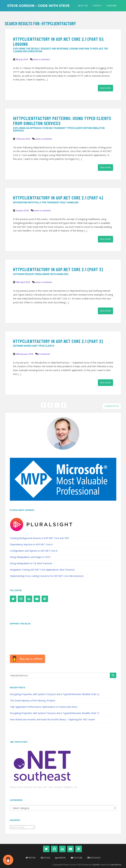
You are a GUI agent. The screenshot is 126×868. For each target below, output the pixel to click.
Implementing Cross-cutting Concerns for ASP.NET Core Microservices (47, 576)
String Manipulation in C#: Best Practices (31, 563)
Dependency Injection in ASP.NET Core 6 (31, 544)
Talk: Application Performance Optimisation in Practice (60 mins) (44, 707)
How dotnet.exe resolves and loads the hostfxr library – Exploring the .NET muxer (52, 719)
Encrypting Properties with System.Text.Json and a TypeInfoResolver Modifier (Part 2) (55, 694)
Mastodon (95, 858)
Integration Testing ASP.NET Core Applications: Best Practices (42, 570)
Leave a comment (41, 59)
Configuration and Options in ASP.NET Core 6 (34, 551)
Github (46, 858)
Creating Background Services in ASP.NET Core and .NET (40, 538)
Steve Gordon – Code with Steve (38, 6)
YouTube (78, 858)
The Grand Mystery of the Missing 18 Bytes (33, 700)
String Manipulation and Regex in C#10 (30, 557)
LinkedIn (61, 858)
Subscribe (112, 6)
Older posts (112, 406)
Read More (105, 88)
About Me (83, 6)
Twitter (32, 858)
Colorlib (95, 865)
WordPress (116, 865)
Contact (97, 6)
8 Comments (44, 354)
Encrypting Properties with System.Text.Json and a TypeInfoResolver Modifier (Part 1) (55, 713)
